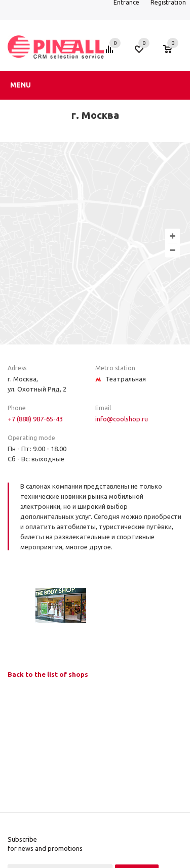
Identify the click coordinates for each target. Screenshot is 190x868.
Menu (21, 85)
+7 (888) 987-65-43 (35, 419)
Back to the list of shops (48, 674)
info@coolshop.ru (122, 419)
